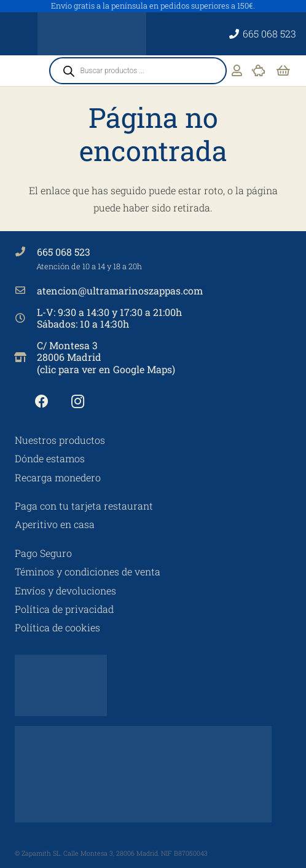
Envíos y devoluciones (65, 590)
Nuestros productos (60, 440)
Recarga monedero (58, 477)
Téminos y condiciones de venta (88, 571)
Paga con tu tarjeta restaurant (84, 506)
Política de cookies (57, 627)
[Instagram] (78, 402)
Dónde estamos (50, 458)
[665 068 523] (26, 251)
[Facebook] (41, 402)
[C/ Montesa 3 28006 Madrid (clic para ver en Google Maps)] (26, 357)
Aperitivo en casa (55, 524)
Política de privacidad (64, 609)
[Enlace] (237, 70)
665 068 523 (64, 252)
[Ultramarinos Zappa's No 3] (92, 34)
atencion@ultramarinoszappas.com (120, 290)
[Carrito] (283, 71)
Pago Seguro (43, 553)
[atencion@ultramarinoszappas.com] (26, 290)
